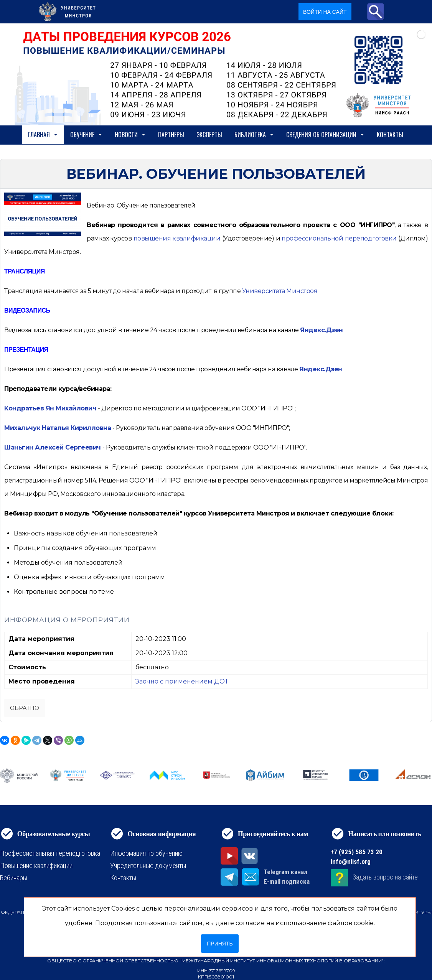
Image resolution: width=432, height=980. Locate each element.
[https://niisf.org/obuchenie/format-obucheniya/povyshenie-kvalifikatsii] (177, 238)
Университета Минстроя (280, 291)
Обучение (86, 135)
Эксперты (209, 135)
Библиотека (254, 135)
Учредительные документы (148, 866)
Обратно (25, 708)
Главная (43, 135)
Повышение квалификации (36, 866)
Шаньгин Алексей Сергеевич (53, 447)
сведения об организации (325, 135)
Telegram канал (285, 872)
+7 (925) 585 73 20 (357, 852)
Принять (220, 944)
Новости (130, 135)
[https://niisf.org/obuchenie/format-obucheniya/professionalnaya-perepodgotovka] (339, 238)
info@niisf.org (351, 861)
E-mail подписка (287, 881)
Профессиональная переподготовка (50, 853)
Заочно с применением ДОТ (182, 681)
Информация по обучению (146, 853)
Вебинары (14, 878)
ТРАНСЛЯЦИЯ (25, 271)
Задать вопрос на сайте (385, 877)
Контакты (390, 135)
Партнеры (171, 135)
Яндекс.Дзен (322, 330)
